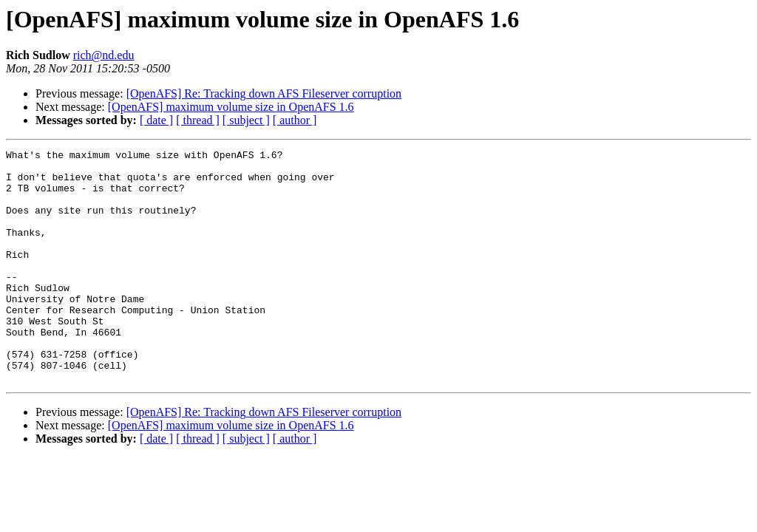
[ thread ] (198, 120)
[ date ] (156, 120)
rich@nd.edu (104, 55)
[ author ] (295, 120)
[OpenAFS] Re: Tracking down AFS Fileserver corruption (264, 93)
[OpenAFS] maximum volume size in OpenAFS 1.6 (231, 107)
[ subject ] (246, 120)
